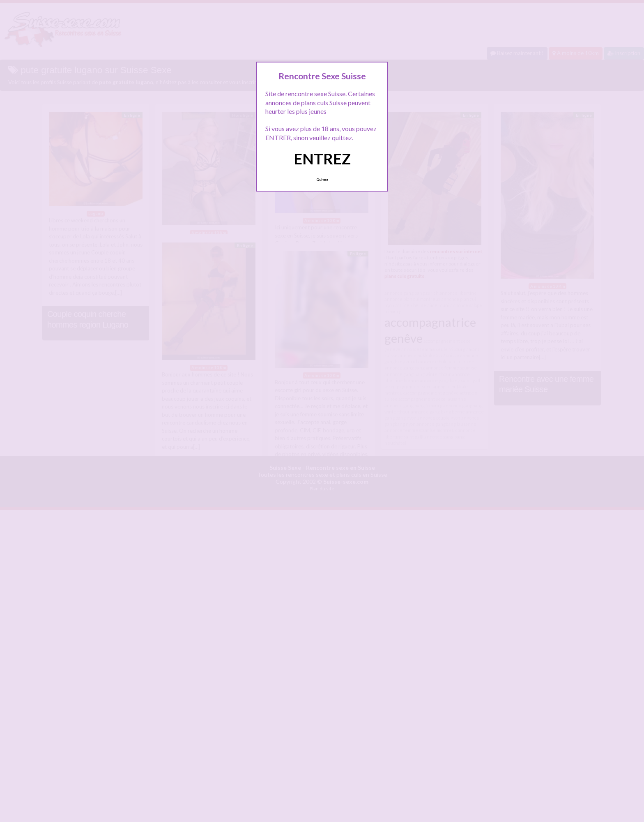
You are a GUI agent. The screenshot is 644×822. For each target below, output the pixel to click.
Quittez (322, 180)
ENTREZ (322, 159)
